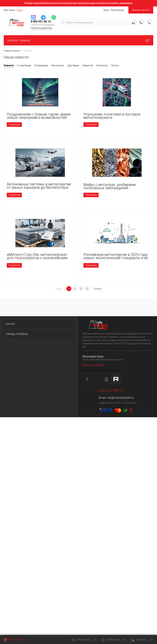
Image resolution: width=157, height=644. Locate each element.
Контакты (102, 65)
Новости (9, 65)
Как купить (58, 65)
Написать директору (41, 28)
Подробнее (14, 124)
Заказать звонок (141, 10)
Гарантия (88, 65)
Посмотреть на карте (93, 365)
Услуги (115, 65)
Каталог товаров (78, 40)
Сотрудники (41, 65)
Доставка (73, 65)
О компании (24, 65)
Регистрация (118, 10)
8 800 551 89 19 (41, 21)
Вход (106, 10)
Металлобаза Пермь (93, 356)
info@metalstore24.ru (120, 398)
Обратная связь (15, 640)
